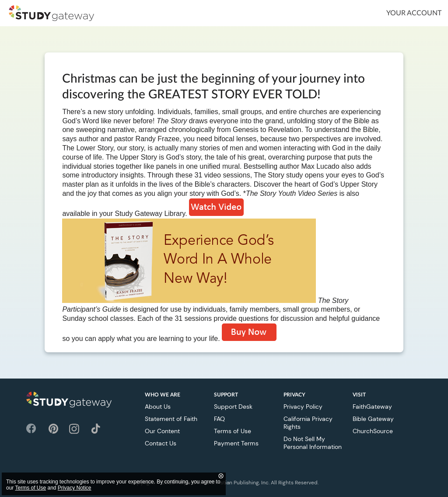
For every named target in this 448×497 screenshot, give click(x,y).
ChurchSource (373, 431)
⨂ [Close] (221, 476)
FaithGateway (372, 407)
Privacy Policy (303, 407)
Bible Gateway (373, 419)
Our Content (162, 431)
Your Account (414, 13)
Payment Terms (236, 443)
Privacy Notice (75, 488)
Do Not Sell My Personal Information (313, 443)
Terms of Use (233, 431)
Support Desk (233, 407)
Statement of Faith (171, 419)
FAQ (219, 419)
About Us (158, 407)
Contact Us (161, 443)
